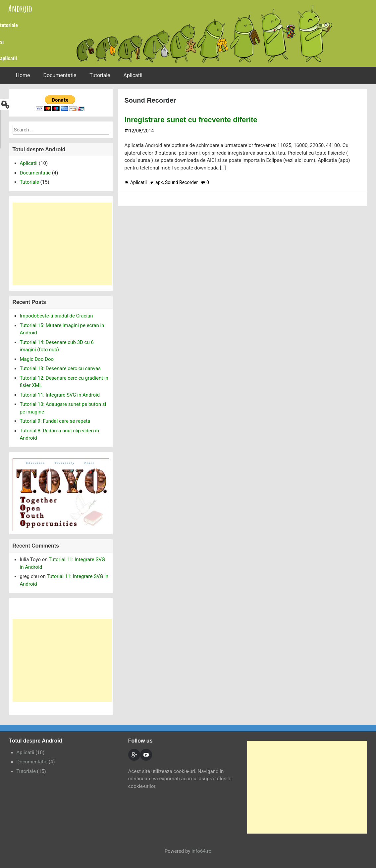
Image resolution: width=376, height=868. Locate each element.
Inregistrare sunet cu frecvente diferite (191, 120)
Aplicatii (133, 75)
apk (159, 182)
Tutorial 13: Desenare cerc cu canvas (60, 368)
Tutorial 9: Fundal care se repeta (55, 421)
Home (23, 75)
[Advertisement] (62, 244)
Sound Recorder (181, 182)
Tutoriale (100, 75)
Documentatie (60, 75)
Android (20, 8)
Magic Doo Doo (37, 359)
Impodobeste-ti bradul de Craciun (56, 316)
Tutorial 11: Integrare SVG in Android (60, 395)
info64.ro (201, 851)
